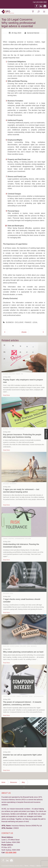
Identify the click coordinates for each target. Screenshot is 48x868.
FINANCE (28, 322)
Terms (26, 866)
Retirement (13, 484)
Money (31, 696)
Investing (11, 539)
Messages (34, 646)
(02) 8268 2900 (41, 2)
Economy (6, 749)
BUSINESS (10, 322)
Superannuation (20, 539)
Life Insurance (20, 429)
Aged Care (6, 646)
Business (6, 374)
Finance (18, 374)
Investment (25, 696)
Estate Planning (15, 646)
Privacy (32, 866)
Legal (11, 593)
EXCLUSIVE (19, 322)
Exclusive (12, 374)
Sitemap (39, 866)
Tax (22, 374)
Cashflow (6, 696)
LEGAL (35, 322)
